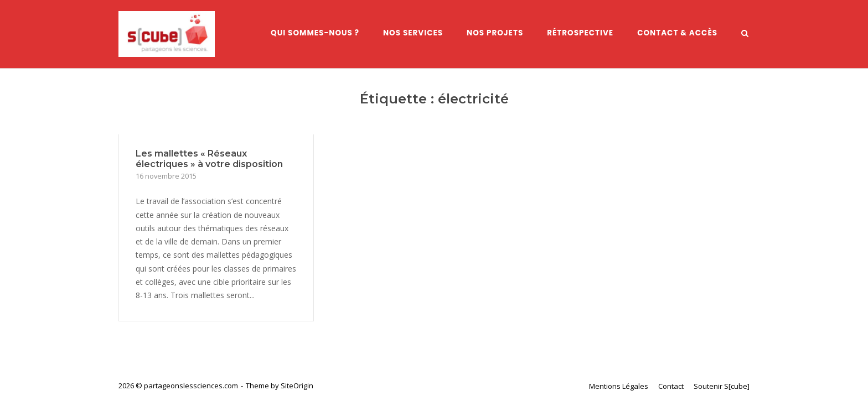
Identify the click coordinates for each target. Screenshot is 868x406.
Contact (671, 386)
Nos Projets (495, 33)
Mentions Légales (619, 386)
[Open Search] (745, 34)
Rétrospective (580, 33)
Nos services (413, 33)
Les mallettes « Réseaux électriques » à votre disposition (209, 159)
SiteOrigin (297, 386)
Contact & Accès (677, 33)
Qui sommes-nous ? (315, 33)
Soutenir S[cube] (722, 386)
